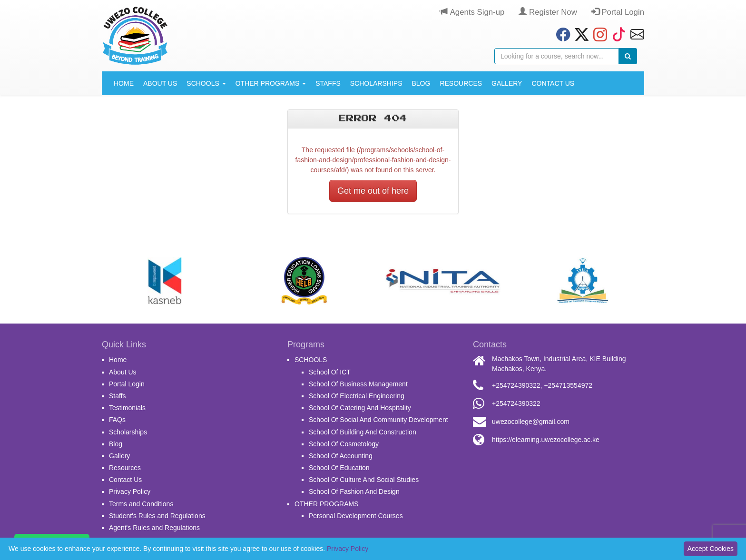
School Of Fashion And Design (354, 491)
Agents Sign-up (472, 12)
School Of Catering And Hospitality (360, 408)
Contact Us (553, 83)
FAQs (117, 420)
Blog (421, 83)
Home (124, 83)
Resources (461, 83)
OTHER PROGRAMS (271, 83)
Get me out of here (373, 191)
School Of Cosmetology (344, 444)
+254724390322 (516, 385)
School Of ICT (330, 372)
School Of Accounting (341, 456)
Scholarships (376, 83)
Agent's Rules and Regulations (154, 528)
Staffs (328, 83)
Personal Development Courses (356, 516)
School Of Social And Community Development (378, 420)
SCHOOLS (206, 83)
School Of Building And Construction (363, 432)
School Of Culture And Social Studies (364, 480)
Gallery (507, 83)
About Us (160, 83)
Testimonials (127, 408)
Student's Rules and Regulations (157, 516)
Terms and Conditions (141, 504)
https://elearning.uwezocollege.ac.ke (546, 440)
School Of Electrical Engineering (357, 396)
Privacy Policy (130, 491)
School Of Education (339, 468)
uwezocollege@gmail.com (531, 422)
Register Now (548, 12)
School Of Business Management (358, 384)
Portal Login (618, 12)
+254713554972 (568, 385)
